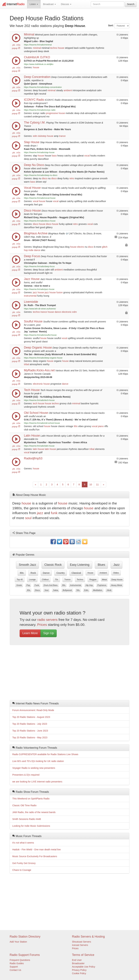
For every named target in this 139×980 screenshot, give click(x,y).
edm (35, 136)
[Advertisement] (69, 673)
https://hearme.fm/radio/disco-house (40, 221)
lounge (32, 580)
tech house (39, 403)
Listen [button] (34, 4)
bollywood (67, 590)
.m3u (18, 45)
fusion (59, 292)
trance (62, 136)
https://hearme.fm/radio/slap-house (39, 152)
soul (28, 518)
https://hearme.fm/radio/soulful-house (40, 335)
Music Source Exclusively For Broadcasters (35, 856)
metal (104, 580)
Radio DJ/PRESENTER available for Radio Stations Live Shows (45, 754)
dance (37, 250)
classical (76, 573)
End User (77, 960)
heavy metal (116, 585)
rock (33, 573)
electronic (67, 312)
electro (81, 247)
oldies (116, 573)
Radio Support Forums (25, 955)
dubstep (42, 136)
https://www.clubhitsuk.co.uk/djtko (39, 64)
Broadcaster (78, 963)
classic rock (53, 565)
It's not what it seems (23, 843)
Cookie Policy (79, 973)
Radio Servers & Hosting (88, 937)
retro (72, 178)
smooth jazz (27, 565)
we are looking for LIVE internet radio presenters (37, 782)
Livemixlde (31, 302)
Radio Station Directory (25, 937)
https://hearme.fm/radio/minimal (38, 45)
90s (76, 426)
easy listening (80, 565)
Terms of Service (83, 955)
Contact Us (15, 970)
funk (54, 513)
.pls (14, 45)
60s (29, 590)
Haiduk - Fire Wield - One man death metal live (36, 850)
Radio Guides (17, 963)
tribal (26, 364)
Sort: (111, 25)
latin (35, 449)
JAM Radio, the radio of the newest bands (34, 812)
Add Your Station (18, 942)
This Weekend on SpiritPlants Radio (31, 799)
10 (91, 485)
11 (97, 485)
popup (16, 48)
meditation (98, 590)
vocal (87, 156)
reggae (93, 580)
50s (78, 590)
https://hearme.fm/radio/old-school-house (42, 423)
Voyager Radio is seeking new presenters (34, 768)
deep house (117, 580)
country (61, 573)
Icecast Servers (80, 945)
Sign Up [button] (49, 633)
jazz (35, 292)
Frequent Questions (20, 960)
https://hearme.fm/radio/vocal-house (40, 198)
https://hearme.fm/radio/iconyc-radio (40, 110)
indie (31, 250)
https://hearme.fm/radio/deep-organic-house (43, 358)
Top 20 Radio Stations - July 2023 (30, 724)
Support (14, 967)
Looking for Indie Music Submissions (31, 826)
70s (56, 580)
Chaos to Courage (22, 870)
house (61, 48)
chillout (45, 580)
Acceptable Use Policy (84, 967)
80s (22, 573)
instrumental (30, 296)
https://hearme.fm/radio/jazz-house (39, 289)
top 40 (20, 580)
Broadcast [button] (49, 4)
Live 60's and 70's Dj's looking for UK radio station (38, 761)
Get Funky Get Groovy (24, 863)
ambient (68, 90)
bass (54, 156)
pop (28, 585)
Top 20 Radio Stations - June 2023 (30, 731)
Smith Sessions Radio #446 (27, 819)
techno (54, 48)
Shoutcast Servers (81, 942)
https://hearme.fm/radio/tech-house (39, 400)
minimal (37, 48)
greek (19, 585)
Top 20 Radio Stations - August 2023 (31, 717)
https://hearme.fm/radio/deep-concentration (43, 87)
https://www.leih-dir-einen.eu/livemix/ (40, 309)
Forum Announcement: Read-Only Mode (33, 710)
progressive (52, 113)
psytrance (102, 585)
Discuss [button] (66, 4)
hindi (109, 590)
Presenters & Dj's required (26, 775)
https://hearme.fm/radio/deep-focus (39, 266)
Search (131, 4)
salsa (56, 590)
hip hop (89, 585)
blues (101, 565)
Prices (42, 625)
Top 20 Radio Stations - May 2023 (30, 737)
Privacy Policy (79, 970)
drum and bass (51, 585)
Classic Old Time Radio (24, 805)
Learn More (30, 633)
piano (101, 426)
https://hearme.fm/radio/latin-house (39, 446)
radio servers (47, 620)
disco (45, 178)
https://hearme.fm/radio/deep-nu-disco (41, 175)
